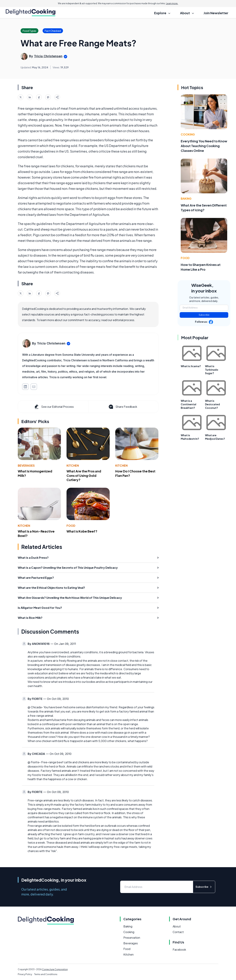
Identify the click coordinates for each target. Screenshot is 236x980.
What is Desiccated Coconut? (212, 404)
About (177, 926)
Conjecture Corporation (55, 969)
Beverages (26, 465)
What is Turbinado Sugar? (212, 370)
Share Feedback (123, 407)
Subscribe (204, 315)
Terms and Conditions (46, 974)
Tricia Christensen (48, 56)
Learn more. (172, 3)
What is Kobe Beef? (82, 531)
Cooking (188, 134)
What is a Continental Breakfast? (188, 404)
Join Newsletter (216, 13)
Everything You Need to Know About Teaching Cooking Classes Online (204, 146)
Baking (186, 199)
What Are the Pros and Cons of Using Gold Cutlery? (84, 476)
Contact (178, 932)
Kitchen (73, 465)
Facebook (179, 950)
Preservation (132, 938)
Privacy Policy (25, 974)
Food (71, 526)
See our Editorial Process (54, 407)
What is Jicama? (191, 366)
